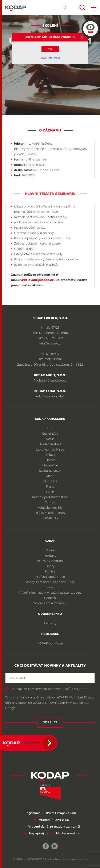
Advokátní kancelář (50, 396)
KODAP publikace (50, 643)
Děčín (50, 439)
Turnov (50, 502)
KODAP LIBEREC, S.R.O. (50, 318)
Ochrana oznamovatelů (50, 603)
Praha (50, 487)
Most (50, 476)
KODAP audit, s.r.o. (50, 375)
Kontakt (50, 556)
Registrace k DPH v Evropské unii (50, 813)
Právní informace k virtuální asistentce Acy (50, 593)
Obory (50, 566)
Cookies (50, 598)
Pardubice (50, 481)
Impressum (50, 587)
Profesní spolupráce (50, 577)
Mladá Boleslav (50, 471)
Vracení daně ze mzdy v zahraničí (54, 827)
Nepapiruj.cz (39, 833)
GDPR (81, 689)
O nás (50, 550)
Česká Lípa (50, 434)
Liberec (50, 460)
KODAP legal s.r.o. (50, 391)
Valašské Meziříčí (50, 508)
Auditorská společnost (50, 380)
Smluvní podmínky (58, 703)
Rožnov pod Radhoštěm (50, 497)
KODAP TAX (50, 518)
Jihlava (50, 455)
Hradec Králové (50, 444)
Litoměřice (50, 465)
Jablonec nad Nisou (50, 449)
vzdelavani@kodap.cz (37, 280)
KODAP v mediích (50, 561)
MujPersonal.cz (68, 833)
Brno (50, 428)
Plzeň (50, 492)
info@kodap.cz (50, 343)
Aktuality (50, 623)
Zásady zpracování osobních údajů (50, 582)
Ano (50, 49)
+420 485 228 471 (50, 338)
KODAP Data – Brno (50, 513)
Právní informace (50, 58)
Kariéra (50, 571)
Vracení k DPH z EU (54, 820)
